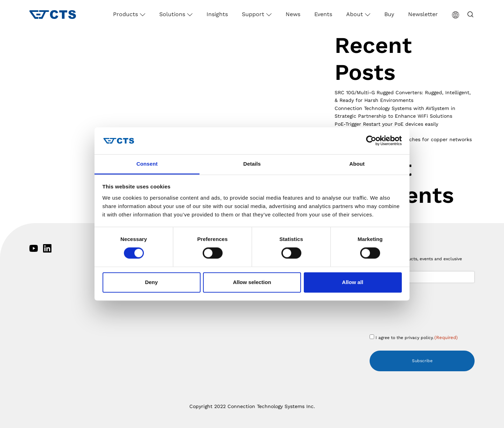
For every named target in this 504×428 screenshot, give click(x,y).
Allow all (353, 282)
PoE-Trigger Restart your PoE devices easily (386, 124)
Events (323, 14)
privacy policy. (419, 338)
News (293, 14)
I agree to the (417, 337)
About (355, 14)
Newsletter (423, 14)
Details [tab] (252, 164)
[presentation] (423, 313)
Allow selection (252, 282)
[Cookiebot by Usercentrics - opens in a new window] (371, 141)
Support (254, 14)
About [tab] (357, 164)
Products (126, 14)
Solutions (173, 14)
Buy (389, 14)
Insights (217, 14)
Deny (151, 282)
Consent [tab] (147, 164)
